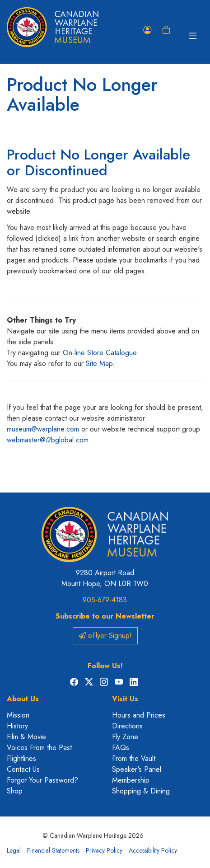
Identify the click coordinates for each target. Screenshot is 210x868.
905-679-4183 (105, 600)
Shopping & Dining (141, 791)
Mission (18, 715)
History (17, 726)
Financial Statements (53, 850)
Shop (15, 791)
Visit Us (125, 699)
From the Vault (134, 758)
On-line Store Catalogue (100, 353)
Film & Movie (26, 737)
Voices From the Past (39, 748)
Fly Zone (125, 737)
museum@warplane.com (43, 429)
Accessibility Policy (153, 850)
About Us (23, 699)
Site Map (99, 364)
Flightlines (21, 758)
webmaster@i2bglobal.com (48, 440)
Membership (131, 780)
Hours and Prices (139, 715)
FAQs (121, 748)
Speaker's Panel (137, 769)
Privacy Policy (104, 850)
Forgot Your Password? (42, 780)
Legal (14, 850)
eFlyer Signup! (105, 636)
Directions (127, 726)
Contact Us (23, 769)
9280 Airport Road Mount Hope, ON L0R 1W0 (105, 578)
